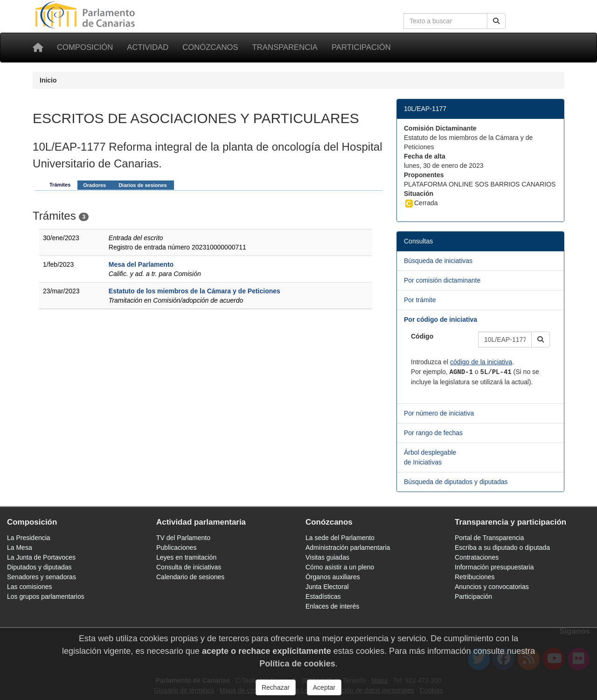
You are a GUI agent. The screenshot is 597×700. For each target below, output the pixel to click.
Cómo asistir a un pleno (340, 567)
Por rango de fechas (433, 433)
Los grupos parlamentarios (46, 596)
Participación (361, 47)
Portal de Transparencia (489, 538)
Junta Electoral (327, 587)
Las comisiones (30, 587)
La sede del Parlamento (340, 538)
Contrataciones (477, 557)
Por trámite (420, 300)
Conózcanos (210, 47)
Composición (85, 47)
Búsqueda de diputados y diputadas (456, 482)
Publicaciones (176, 548)
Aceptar (324, 687)
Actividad (148, 47)
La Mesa (20, 548)
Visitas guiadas (327, 557)
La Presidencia (29, 538)
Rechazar (276, 687)
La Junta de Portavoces (41, 557)
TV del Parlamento (183, 538)
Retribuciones (475, 577)
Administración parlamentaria (348, 548)
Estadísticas (323, 596)
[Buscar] (496, 21)
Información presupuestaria (494, 567)
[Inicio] (38, 48)
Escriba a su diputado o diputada (502, 548)
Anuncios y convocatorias (492, 587)
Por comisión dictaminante (442, 280)
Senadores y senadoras (42, 577)
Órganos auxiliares (333, 577)
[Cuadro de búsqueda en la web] (445, 21)
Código (422, 336)
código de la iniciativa (481, 362)
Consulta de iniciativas (189, 567)
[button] (541, 340)
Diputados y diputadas (39, 567)
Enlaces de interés (332, 606)
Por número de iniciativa (439, 413)
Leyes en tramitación (186, 557)
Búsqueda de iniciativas (438, 261)
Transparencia (285, 47)
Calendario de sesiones (190, 577)
